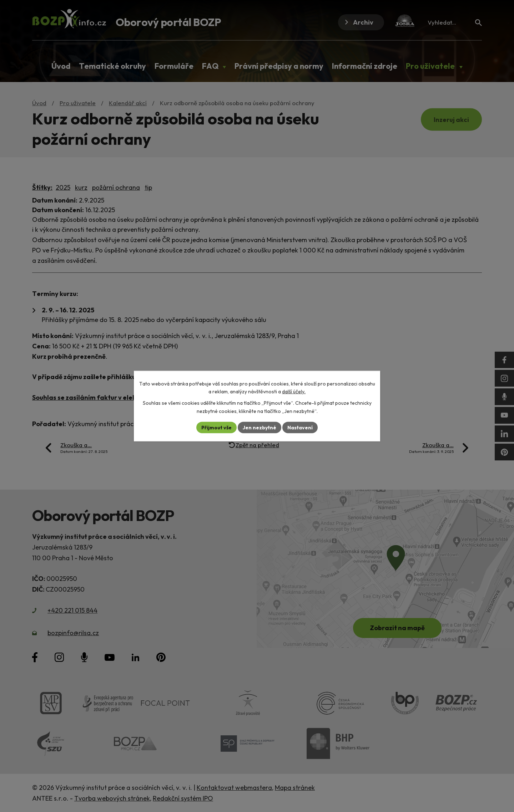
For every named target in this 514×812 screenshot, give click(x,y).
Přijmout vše (216, 427)
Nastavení (300, 427)
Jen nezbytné (259, 427)
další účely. (294, 392)
